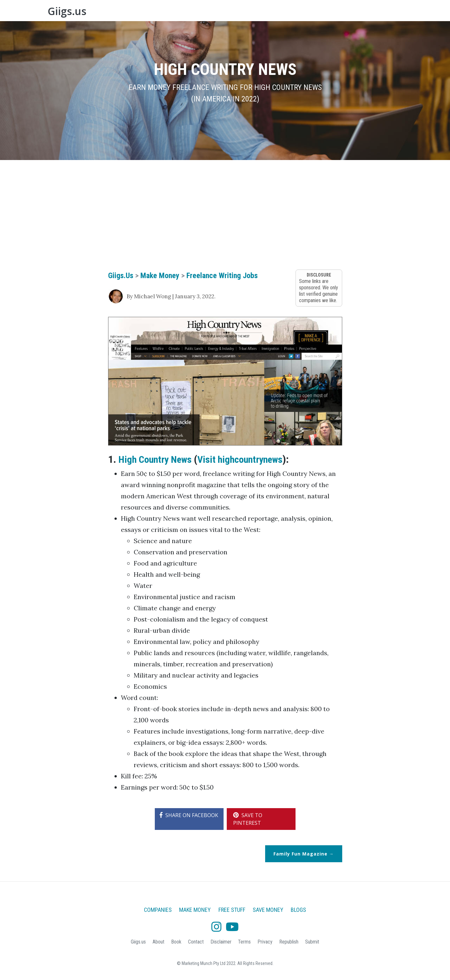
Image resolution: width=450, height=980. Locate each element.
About (352, 12)
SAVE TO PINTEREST (248, 819)
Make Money (252, 12)
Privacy (265, 942)
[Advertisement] (225, 214)
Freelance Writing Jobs (222, 276)
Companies (214, 12)
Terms (244, 942)
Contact (196, 942)
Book (373, 12)
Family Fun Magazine (300, 854)
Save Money (322, 12)
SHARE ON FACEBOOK (189, 815)
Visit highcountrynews (249, 459)
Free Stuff (288, 12)
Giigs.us (73, 13)
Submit (312, 942)
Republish (289, 942)
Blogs (392, 12)
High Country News (158, 459)
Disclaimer (221, 942)
